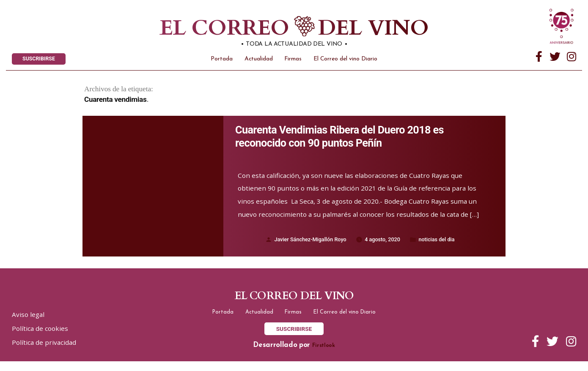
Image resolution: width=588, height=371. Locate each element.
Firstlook (324, 355)
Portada (222, 61)
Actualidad (259, 61)
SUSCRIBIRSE (42, 60)
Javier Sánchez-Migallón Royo (306, 245)
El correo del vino (279, 29)
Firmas (293, 61)
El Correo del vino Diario (345, 61)
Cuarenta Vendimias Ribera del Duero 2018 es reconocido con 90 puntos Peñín (350, 140)
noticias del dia (442, 245)
